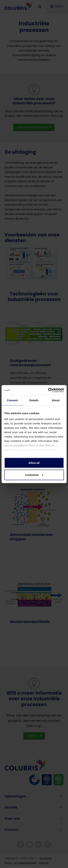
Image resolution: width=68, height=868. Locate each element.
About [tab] (56, 400)
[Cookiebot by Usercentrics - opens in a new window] (48, 390)
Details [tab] (34, 400)
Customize (34, 475)
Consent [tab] (12, 400)
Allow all (34, 463)
